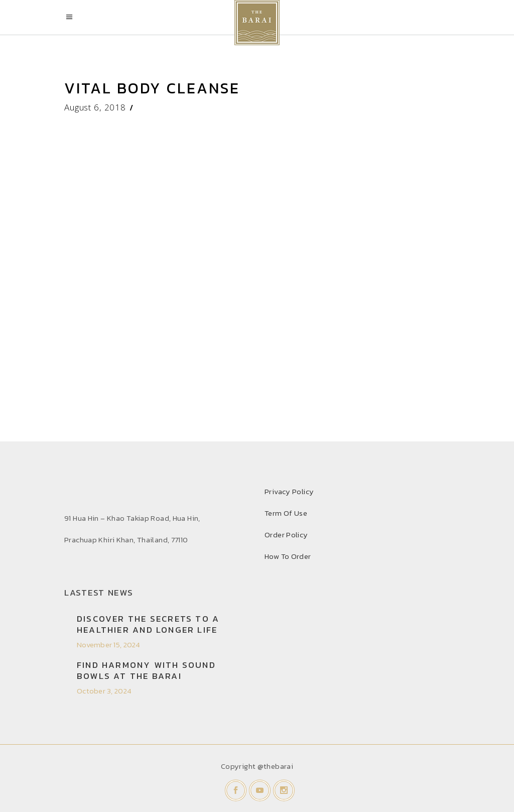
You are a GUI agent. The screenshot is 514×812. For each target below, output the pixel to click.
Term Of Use (286, 513)
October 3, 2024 (104, 691)
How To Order (288, 556)
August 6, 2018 (95, 107)
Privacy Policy (289, 491)
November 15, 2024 (109, 645)
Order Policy (286, 535)
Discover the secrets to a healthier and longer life (148, 624)
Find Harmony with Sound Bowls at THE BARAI (146, 670)
